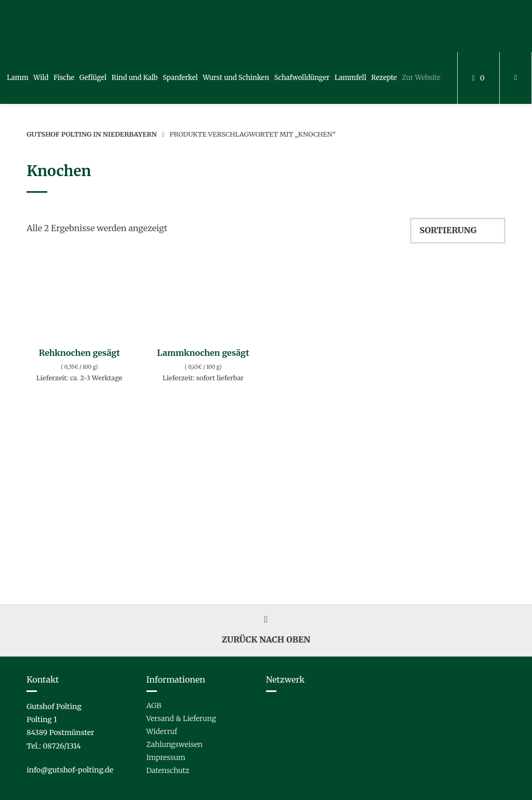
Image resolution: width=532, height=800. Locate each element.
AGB (154, 705)
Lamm (17, 78)
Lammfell (350, 78)
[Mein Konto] (516, 78)
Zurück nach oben (266, 630)
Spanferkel (180, 78)
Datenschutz (168, 770)
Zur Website (421, 78)
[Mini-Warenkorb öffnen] (478, 78)
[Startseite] (51, 26)
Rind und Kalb (135, 78)
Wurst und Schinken (236, 78)
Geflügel (93, 78)
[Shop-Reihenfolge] (458, 231)
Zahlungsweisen (175, 744)
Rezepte (384, 78)
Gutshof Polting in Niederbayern (92, 134)
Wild (41, 78)
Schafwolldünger (302, 78)
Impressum (166, 757)
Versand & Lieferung (181, 718)
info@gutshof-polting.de (70, 770)
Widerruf (162, 731)
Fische (64, 78)
